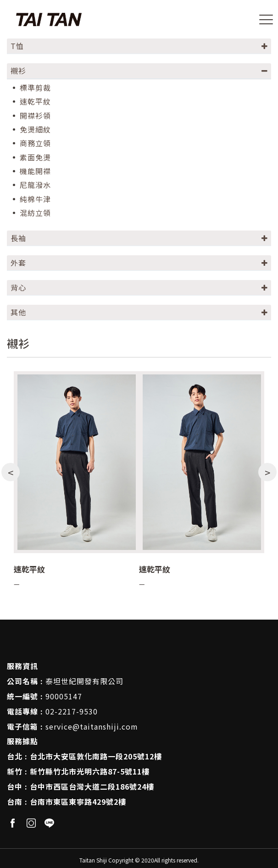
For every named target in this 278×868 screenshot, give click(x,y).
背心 (18, 287)
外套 (18, 263)
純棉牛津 (35, 199)
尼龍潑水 (35, 185)
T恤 (17, 46)
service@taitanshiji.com (92, 726)
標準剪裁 (35, 88)
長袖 (18, 238)
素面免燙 (35, 157)
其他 (18, 312)
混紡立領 (35, 213)
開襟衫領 (35, 116)
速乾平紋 (35, 102)
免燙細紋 (35, 129)
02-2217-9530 (72, 711)
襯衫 (18, 71)
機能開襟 (35, 171)
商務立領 (35, 143)
